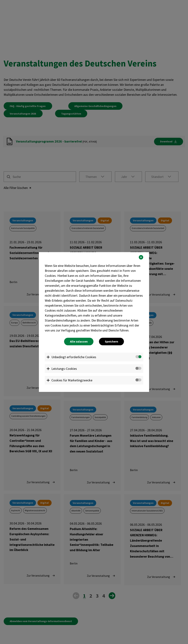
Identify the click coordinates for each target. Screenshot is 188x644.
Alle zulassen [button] (79, 341)
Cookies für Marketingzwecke (72, 380)
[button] (141, 257)
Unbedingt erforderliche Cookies (74, 357)
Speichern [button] (111, 341)
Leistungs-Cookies (64, 369)
